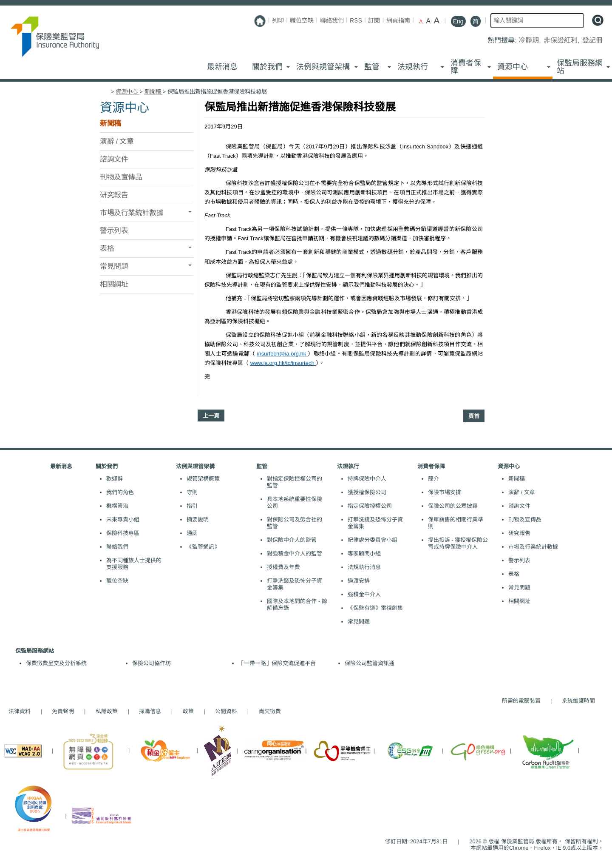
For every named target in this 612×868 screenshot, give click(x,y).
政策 (188, 711)
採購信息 (150, 711)
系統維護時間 (578, 701)
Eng (458, 21)
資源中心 (127, 92)
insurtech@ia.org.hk (283, 354)
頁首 (474, 416)
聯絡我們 (332, 20)
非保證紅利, (562, 40)
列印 (278, 20)
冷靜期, (531, 40)
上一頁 (211, 416)
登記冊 (592, 40)
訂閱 (374, 20)
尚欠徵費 (266, 711)
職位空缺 (302, 20)
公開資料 (226, 711)
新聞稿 (154, 92)
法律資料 (20, 711)
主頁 (105, 91)
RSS (356, 20)
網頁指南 (398, 20)
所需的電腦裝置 (521, 701)
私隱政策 (107, 711)
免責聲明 (63, 711)
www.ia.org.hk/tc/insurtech (283, 363)
